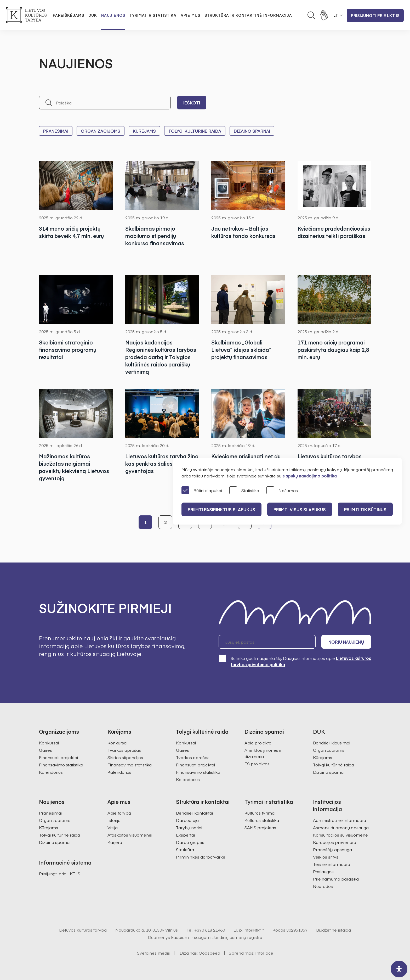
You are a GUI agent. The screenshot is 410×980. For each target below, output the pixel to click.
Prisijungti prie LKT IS (375, 15)
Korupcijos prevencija (335, 842)
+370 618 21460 (210, 930)
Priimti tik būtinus (365, 509)
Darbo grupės (190, 842)
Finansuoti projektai (58, 757)
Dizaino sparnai (252, 131)
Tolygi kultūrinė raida (195, 131)
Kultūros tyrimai (260, 813)
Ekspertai (185, 835)
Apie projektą (258, 743)
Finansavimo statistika (61, 765)
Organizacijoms (101, 131)
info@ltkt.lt (254, 930)
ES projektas (257, 764)
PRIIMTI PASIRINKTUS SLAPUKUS (221, 509)
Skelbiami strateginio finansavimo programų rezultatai (68, 350)
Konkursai (49, 743)
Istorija (114, 820)
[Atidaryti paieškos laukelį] (311, 15)
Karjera (115, 842)
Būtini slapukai (202, 491)
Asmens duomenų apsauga (341, 827)
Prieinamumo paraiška (336, 879)
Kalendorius (51, 772)
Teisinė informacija (332, 864)
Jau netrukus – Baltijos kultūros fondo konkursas (243, 232)
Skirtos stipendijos (125, 757)
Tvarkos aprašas (124, 750)
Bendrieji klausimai (332, 743)
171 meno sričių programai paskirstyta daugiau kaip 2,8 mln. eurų (333, 350)
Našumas (282, 491)
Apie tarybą (119, 813)
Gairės (45, 750)
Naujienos (113, 15)
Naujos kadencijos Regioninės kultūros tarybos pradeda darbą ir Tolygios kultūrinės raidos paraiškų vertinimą (161, 357)
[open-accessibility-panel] (399, 969)
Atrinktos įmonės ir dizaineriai (263, 753)
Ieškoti (192, 103)
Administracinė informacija (340, 820)
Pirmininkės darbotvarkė (201, 857)
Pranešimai (56, 131)
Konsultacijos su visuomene (340, 835)
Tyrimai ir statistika (153, 15)
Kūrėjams (144, 131)
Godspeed (209, 953)
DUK (93, 15)
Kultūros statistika (262, 820)
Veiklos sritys (326, 857)
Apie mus (190, 15)
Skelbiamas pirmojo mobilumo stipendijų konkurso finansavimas (155, 236)
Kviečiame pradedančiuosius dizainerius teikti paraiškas (334, 232)
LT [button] (336, 15)
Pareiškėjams (69, 15)
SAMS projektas (260, 827)
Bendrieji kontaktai (194, 813)
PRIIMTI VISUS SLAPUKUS (300, 509)
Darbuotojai (188, 820)
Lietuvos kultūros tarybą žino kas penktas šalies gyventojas (162, 463)
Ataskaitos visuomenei (130, 835)
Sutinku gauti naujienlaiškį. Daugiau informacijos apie (295, 661)
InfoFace (264, 953)
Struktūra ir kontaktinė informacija (248, 15)
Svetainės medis (153, 953)
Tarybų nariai (189, 827)
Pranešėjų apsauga (332, 849)
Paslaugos (323, 871)
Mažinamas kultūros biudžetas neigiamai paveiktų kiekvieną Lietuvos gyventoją (74, 467)
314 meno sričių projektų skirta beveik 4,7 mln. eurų (71, 232)
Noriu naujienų (346, 642)
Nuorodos (323, 886)
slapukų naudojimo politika (310, 476)
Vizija (113, 827)
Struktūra (185, 849)
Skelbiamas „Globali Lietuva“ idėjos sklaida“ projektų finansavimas (241, 350)
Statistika (244, 491)
